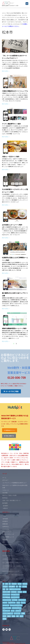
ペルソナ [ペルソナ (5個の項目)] (23, 603)
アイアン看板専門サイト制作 (11, 124)
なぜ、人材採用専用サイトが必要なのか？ (12, 563)
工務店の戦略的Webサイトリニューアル (15, 91)
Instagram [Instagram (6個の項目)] (5, 586)
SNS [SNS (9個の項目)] (4, 589)
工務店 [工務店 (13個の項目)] (23, 613)
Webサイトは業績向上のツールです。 (11, 571)
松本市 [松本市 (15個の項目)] (4, 616)
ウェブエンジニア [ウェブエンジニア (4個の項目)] (15, 595)
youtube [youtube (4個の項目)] (20, 592)
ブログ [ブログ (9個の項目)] (18, 603)
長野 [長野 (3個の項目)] (17, 616)
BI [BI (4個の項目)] (3, 584)
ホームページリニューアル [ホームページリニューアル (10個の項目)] (16, 605)
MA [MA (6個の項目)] (17, 586)
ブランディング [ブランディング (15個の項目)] (12, 603)
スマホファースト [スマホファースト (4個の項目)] (7, 600)
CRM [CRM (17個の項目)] (7, 584)
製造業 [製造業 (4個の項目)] (13, 616)
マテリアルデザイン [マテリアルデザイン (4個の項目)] (17, 608)
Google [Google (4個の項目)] (20, 584)
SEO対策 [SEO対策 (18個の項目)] (24, 586)
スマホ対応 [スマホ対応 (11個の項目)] (15, 600)
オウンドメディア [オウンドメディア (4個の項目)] (15, 597)
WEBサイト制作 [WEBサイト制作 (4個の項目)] (6, 592)
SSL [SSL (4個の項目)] (7, 589)
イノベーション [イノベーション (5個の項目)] (6, 595)
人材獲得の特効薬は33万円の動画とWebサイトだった (15, 559)
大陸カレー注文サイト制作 (11, 157)
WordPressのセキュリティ (9, 556)
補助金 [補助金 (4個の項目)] (9, 616)
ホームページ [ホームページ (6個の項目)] (6, 605)
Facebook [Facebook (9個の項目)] (14, 584)
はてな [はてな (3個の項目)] (25, 592)
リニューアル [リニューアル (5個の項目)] (17, 613)
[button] (27, 4)
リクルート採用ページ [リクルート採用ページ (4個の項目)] (8, 613)
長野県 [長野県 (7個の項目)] (4, 619)
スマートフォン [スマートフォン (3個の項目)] (22, 600)
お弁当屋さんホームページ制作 (12, 225)
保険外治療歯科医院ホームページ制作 (14, 328)
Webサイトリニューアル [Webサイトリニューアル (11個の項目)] (15, 589)
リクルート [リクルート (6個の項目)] (18, 611)
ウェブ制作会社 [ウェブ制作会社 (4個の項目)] (6, 597)
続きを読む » (6, 71)
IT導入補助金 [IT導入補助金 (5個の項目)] (12, 586)
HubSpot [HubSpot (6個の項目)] (25, 584)
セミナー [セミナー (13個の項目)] (5, 603)
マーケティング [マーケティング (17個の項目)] (6, 611)
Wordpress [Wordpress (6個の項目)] (14, 592)
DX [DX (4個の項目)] (10, 584)
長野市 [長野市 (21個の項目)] (21, 616)
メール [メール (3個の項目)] (13, 611)
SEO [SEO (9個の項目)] (20, 586)
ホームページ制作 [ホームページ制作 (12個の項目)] (7, 608)
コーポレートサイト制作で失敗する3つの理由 (13, 575)
